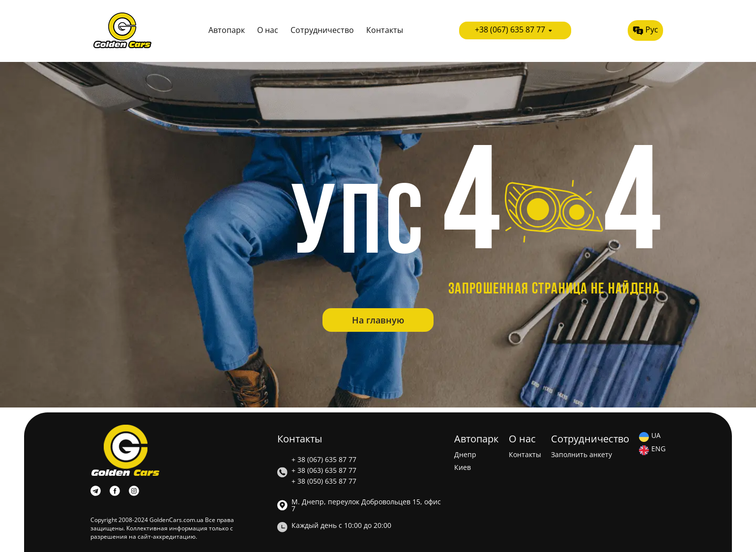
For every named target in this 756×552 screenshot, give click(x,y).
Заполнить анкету (582, 455)
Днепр (465, 455)
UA (656, 436)
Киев (463, 467)
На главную (378, 320)
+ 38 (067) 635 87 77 (324, 460)
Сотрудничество (322, 30)
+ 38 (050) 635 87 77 (324, 481)
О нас (268, 30)
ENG (658, 449)
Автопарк (227, 30)
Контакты (385, 30)
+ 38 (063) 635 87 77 (324, 470)
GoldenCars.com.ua (176, 520)
